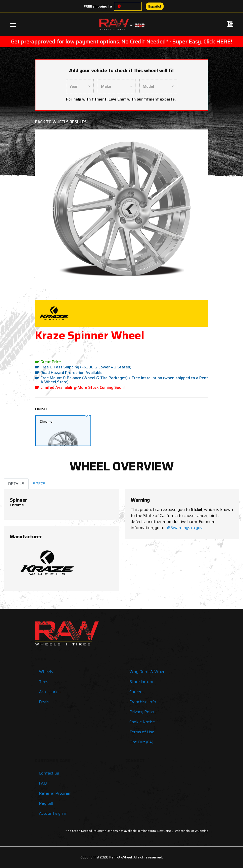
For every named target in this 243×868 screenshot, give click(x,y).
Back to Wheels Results (61, 122)
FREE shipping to (98, 6)
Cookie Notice (142, 722)
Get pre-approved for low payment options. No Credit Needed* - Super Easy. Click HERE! (121, 41)
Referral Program (55, 793)
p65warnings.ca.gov (184, 528)
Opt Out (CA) (141, 742)
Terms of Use (142, 732)
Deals (44, 702)
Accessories (50, 692)
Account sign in (53, 813)
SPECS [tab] (39, 484)
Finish (41, 409)
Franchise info (143, 702)
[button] (52, 209)
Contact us (49, 773)
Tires (44, 682)
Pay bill (46, 803)
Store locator (141, 682)
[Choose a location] (119, 6)
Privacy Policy (142, 712)
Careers (136, 692)
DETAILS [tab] (16, 484)
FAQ (43, 783)
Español (155, 6)
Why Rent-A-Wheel (148, 672)
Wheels (46, 672)
